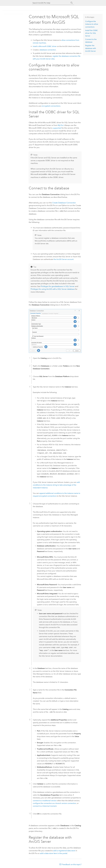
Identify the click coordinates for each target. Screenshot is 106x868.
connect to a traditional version (45, 800)
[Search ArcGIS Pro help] (51, 3)
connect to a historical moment (45, 806)
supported (57, 128)
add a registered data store (64, 850)
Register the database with (91, 48)
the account (63, 259)
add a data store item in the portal (54, 853)
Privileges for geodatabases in (58, 286)
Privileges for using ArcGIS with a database (53, 289)
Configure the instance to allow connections (92, 24)
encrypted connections (51, 106)
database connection (48, 50)
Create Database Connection (64, 202)
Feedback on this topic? (72, 864)
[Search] (72, 3)
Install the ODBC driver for (92, 33)
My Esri (61, 125)
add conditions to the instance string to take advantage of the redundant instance (56, 485)
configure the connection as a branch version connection (54, 803)
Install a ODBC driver (45, 46)
